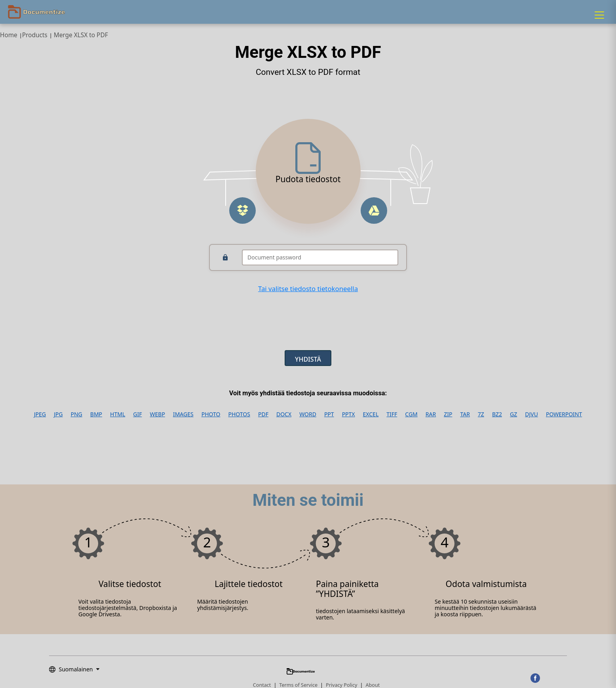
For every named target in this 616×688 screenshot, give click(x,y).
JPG (58, 414)
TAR (465, 414)
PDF (263, 414)
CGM (411, 414)
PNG (77, 414)
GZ (513, 414)
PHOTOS (239, 414)
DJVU (531, 414)
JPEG (40, 414)
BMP (96, 414)
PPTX (349, 414)
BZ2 (497, 414)
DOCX (284, 414)
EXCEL (371, 414)
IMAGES (183, 414)
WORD (308, 414)
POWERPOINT (564, 414)
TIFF (392, 414)
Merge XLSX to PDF (81, 35)
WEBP (158, 414)
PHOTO (211, 414)
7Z (481, 414)
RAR (431, 414)
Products (35, 35)
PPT (329, 414)
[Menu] (599, 15)
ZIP (448, 414)
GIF (137, 414)
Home (9, 35)
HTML (118, 414)
